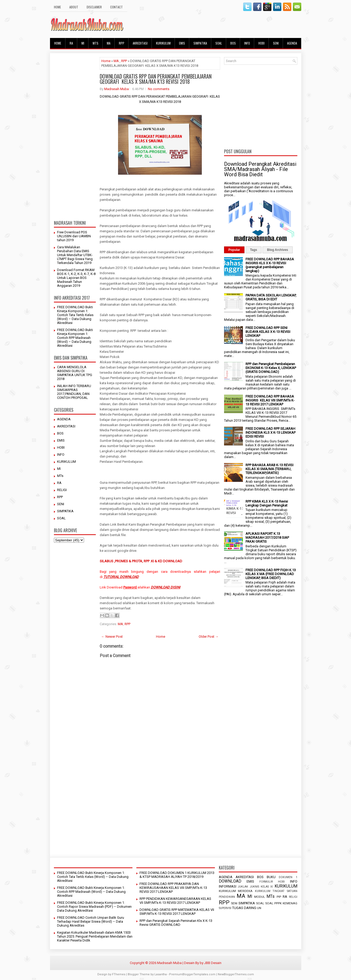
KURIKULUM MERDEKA (236, 891)
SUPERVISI (225, 908)
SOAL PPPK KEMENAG (281, 903)
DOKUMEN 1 (288, 877)
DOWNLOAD (230, 881)
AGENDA (292, 43)
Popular (234, 250)
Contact (116, 7)
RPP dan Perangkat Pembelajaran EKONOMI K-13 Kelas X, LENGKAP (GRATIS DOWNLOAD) (271, 368)
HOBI (261, 43)
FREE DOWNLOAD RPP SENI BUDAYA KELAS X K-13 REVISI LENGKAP (268, 332)
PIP (279, 897)
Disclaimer (94, 7)
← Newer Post (112, 637)
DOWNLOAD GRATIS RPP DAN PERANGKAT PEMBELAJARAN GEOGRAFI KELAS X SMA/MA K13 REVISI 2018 (156, 79)
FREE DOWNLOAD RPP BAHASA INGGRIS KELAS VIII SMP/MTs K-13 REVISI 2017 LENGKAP (270, 400)
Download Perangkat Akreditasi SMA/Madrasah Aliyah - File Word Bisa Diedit (260, 169)
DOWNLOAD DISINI (166, 587)
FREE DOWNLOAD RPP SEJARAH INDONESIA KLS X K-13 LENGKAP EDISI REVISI (271, 433)
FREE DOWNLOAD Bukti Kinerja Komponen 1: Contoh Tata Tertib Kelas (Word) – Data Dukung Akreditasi (75, 315)
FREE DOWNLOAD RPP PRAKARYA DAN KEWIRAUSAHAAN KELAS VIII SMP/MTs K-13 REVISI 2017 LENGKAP (173, 888)
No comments (159, 89)
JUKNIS (254, 887)
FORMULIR (266, 882)
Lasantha (161, 974)
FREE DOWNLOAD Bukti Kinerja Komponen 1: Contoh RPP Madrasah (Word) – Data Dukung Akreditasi (75, 338)
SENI (276, 43)
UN (259, 908)
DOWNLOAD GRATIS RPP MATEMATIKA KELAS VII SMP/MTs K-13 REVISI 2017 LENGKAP (177, 912)
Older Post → (209, 637)
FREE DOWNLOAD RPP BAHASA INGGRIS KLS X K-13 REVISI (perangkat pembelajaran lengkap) (270, 265)
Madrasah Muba (116, 89)
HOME (57, 7)
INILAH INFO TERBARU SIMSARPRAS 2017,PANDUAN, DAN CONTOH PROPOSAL (74, 392)
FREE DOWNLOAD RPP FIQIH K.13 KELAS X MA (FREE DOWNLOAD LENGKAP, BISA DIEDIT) (271, 574)
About (74, 7)
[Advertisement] (75, 136)
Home (106, 61)
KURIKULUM (163, 43)
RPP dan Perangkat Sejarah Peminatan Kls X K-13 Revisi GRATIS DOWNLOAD (176, 923)
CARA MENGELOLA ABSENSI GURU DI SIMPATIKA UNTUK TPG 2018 (75, 373)
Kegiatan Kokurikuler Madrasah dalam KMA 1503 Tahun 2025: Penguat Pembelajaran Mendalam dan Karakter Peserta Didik (95, 936)
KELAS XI (267, 887)
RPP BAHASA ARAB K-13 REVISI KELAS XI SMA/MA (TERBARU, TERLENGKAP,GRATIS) (269, 469)
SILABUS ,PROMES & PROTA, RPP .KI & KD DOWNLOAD (141, 561)
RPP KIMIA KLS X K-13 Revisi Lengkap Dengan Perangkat (267, 503)
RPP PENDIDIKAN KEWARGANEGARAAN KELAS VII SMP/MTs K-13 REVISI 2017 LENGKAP (175, 901)
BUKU (271, 877)
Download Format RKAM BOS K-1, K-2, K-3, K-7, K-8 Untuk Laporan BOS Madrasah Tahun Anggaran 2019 (76, 278)
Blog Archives (277, 250)
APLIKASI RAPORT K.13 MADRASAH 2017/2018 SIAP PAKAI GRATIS (267, 538)
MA (109, 43)
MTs (96, 43)
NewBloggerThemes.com (236, 974)
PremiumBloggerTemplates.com (192, 974)
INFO (247, 43)
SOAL (219, 43)
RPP (122, 43)
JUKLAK (243, 887)
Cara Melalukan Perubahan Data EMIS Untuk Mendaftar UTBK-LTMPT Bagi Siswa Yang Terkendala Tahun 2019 (75, 255)
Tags (253, 250)
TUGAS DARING (244, 908)
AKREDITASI (140, 43)
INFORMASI (228, 886)
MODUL (260, 897)
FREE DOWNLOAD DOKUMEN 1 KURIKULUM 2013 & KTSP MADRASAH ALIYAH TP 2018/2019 (177, 875)
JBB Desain (213, 963)
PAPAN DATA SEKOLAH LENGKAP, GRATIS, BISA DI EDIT (271, 297)
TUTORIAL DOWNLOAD (121, 577)
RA (71, 43)
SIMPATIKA (200, 43)
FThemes (119, 974)
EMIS (182, 43)
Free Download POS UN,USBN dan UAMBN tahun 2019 (74, 236)
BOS (233, 43)
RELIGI (62, 490)
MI (83, 43)
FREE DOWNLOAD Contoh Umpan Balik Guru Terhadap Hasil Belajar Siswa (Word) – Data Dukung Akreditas (91, 921)
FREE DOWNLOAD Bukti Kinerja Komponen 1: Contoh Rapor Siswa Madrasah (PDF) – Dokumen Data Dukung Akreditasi (94, 907)
